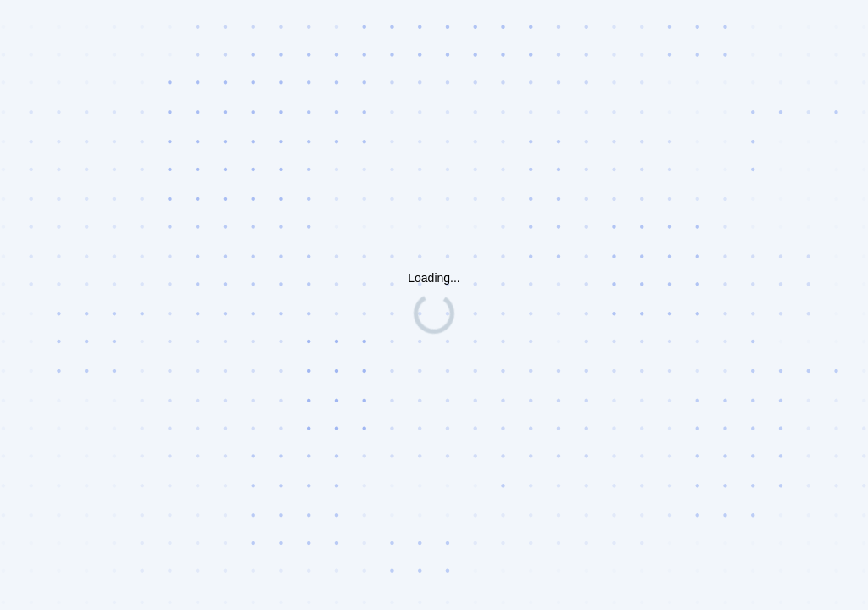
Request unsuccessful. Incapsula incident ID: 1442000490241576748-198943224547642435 (434, 305)
